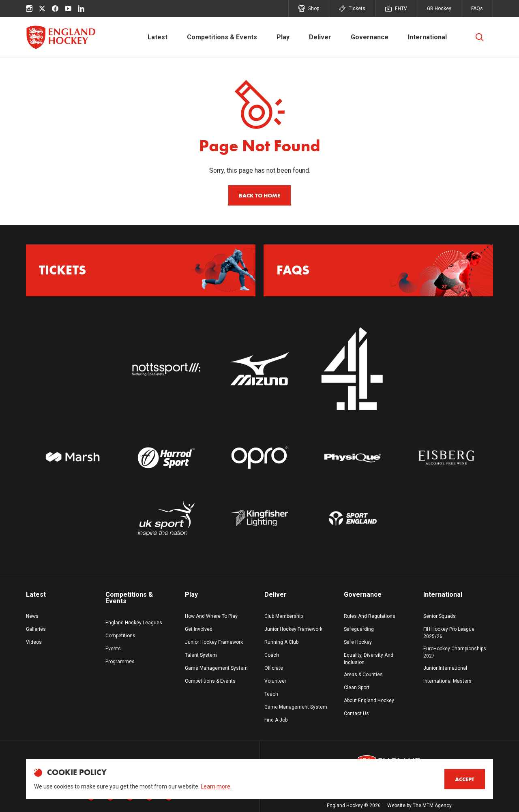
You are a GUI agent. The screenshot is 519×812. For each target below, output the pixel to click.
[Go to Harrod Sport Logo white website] (166, 458)
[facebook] (55, 9)
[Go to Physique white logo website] (353, 458)
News (32, 616)
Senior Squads (440, 616)
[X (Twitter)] (42, 9)
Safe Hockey (358, 642)
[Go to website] (166, 369)
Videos (34, 642)
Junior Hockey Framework (214, 642)
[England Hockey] (61, 37)
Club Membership (284, 616)
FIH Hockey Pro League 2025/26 (449, 633)
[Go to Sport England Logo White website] (353, 518)
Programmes (120, 662)
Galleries (36, 629)
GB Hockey (439, 9)
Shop (309, 9)
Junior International (445, 668)
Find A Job (276, 720)
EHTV (396, 9)
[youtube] (68, 9)
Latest (158, 37)
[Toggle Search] (480, 37)
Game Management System (216, 668)
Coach (272, 655)
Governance (370, 37)
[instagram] (29, 9)
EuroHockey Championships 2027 (455, 652)
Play (283, 37)
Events (113, 649)
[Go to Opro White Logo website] (259, 458)
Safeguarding (359, 629)
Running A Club (281, 642)
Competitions (120, 636)
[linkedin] (81, 9)
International (427, 37)
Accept (465, 779)
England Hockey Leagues (134, 623)
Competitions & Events (222, 37)
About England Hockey (369, 701)
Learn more (216, 786)
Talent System (201, 655)
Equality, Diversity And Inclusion (369, 659)
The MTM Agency (432, 806)
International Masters (447, 681)
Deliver (320, 37)
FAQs (477, 9)
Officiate (274, 668)
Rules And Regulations (370, 616)
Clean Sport (357, 688)
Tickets (352, 9)
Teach (271, 694)
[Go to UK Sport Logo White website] (166, 518)
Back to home (259, 195)
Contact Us (356, 713)
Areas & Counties (363, 675)
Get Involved (199, 629)
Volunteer (275, 681)
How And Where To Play (211, 616)
